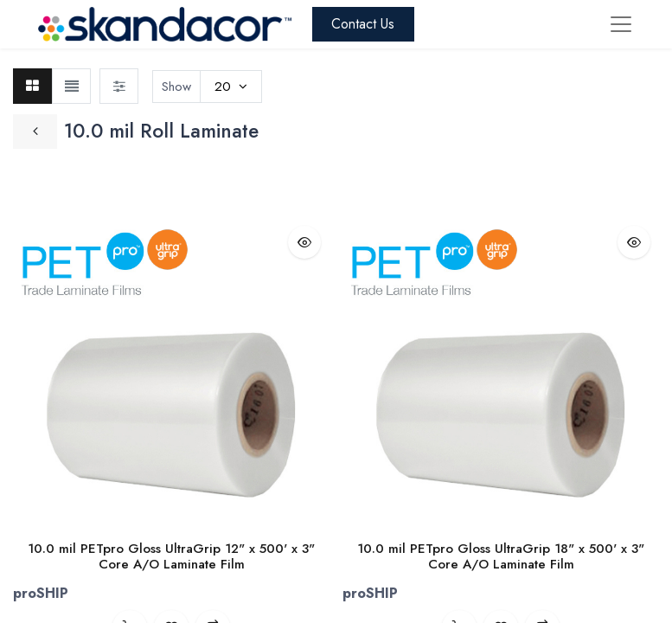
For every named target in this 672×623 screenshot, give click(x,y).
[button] (304, 242)
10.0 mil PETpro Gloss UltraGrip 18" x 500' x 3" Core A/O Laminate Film (501, 556)
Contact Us (363, 24)
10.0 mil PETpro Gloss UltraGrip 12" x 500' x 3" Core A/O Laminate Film (171, 556)
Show (176, 87)
